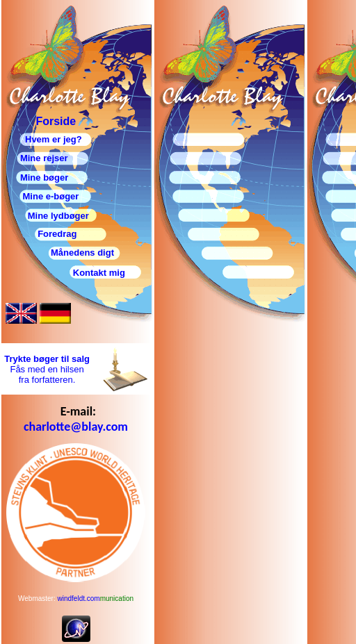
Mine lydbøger (58, 216)
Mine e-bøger (50, 196)
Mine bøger (44, 177)
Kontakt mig (99, 273)
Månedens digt (82, 253)
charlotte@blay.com (76, 427)
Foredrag (39, 234)
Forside (56, 121)
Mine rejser (44, 158)
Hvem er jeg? (54, 139)
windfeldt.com (96, 598)
